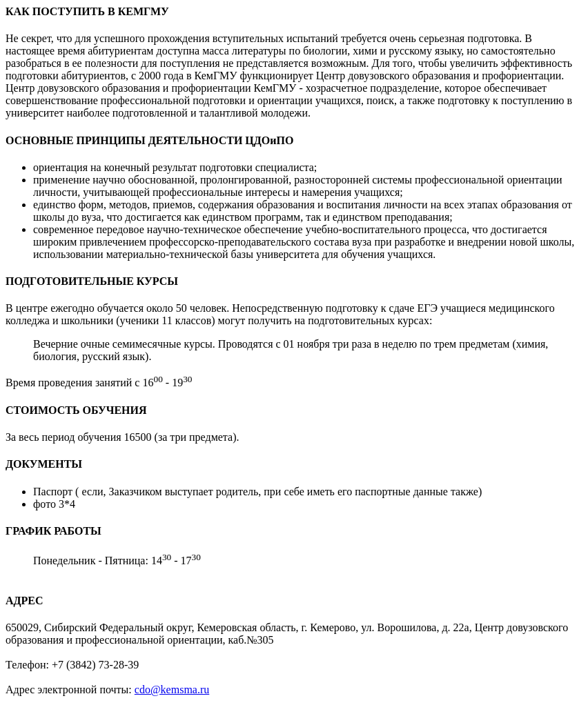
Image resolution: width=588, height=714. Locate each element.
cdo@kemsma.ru (172, 690)
